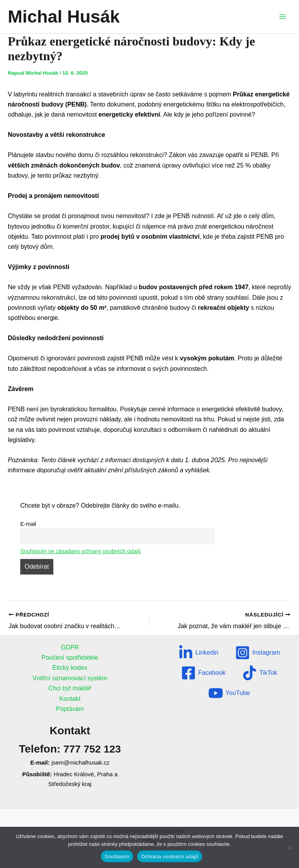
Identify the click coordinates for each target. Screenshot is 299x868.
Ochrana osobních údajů (170, 857)
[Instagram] (258, 653)
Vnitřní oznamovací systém (70, 678)
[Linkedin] (199, 653)
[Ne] (289, 847)
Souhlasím (117, 857)
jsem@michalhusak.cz (80, 762)
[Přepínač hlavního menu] (283, 17)
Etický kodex (70, 668)
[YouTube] (229, 693)
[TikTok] (260, 673)
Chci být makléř (70, 688)
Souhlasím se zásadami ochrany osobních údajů (81, 551)
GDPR (70, 647)
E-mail (28, 524)
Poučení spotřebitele (70, 658)
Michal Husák (64, 17)
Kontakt (70, 699)
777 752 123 (92, 749)
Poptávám (70, 709)
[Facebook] (203, 673)
